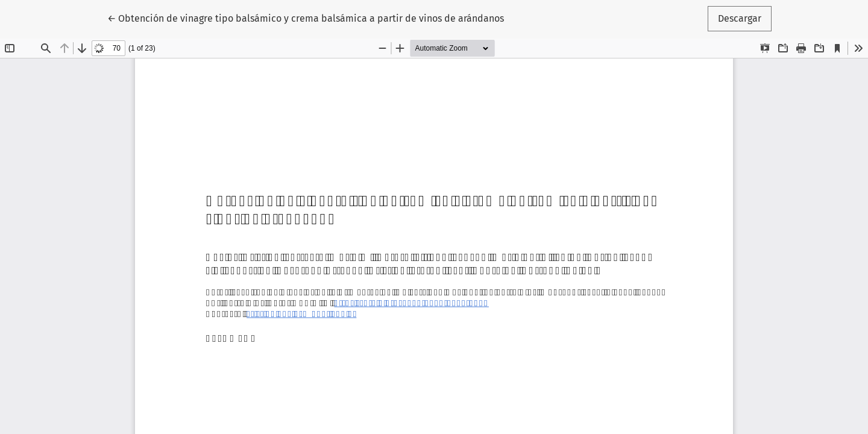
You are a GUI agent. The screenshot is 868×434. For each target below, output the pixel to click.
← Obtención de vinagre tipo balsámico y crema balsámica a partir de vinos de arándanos (306, 17)
